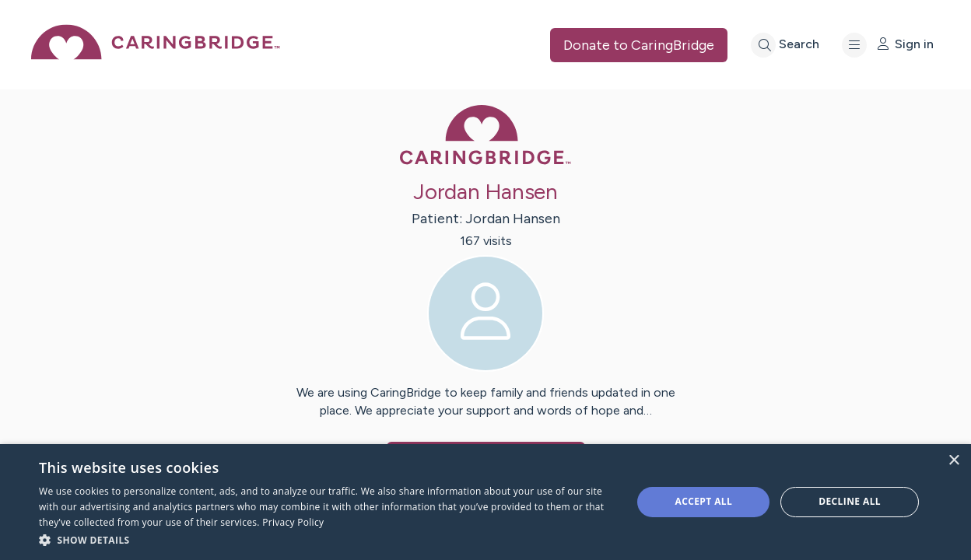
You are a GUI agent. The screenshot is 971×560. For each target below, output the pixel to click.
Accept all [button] (703, 501)
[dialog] (485, 502)
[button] (327, 539)
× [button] (953, 461)
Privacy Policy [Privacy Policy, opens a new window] (293, 522)
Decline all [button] (850, 501)
